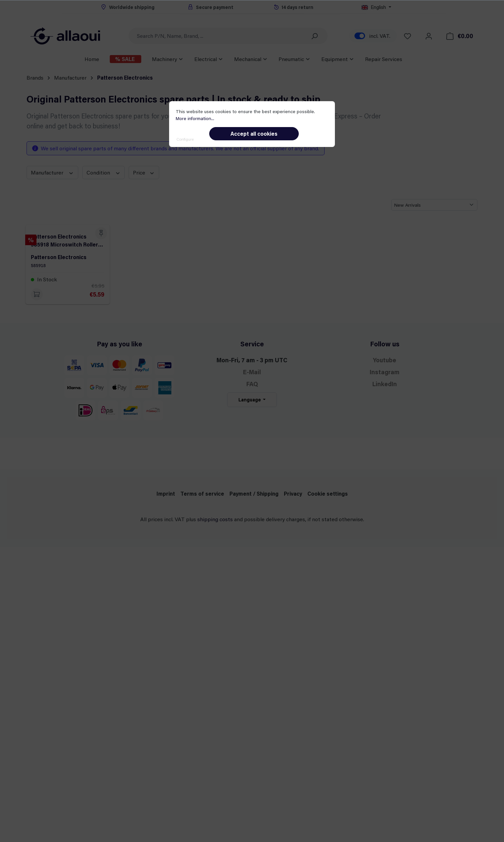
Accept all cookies (254, 134)
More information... (195, 118)
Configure (185, 139)
